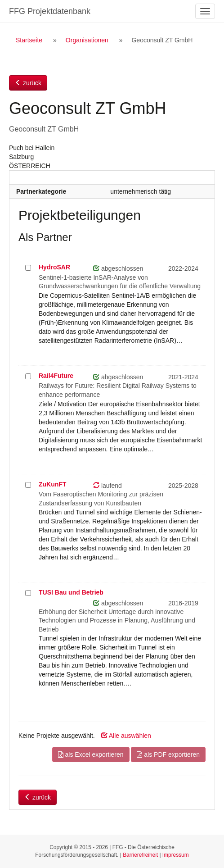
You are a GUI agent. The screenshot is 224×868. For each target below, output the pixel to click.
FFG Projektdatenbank (50, 11)
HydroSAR (54, 267)
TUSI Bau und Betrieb (71, 592)
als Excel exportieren (91, 754)
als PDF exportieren (168, 754)
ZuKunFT (52, 484)
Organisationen (87, 40)
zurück (28, 83)
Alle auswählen (126, 736)
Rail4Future (56, 376)
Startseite (29, 40)
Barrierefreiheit (140, 855)
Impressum (176, 855)
